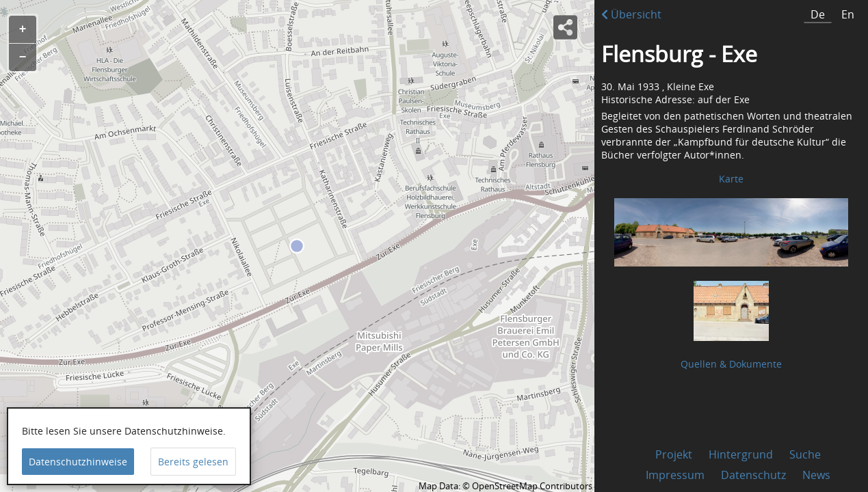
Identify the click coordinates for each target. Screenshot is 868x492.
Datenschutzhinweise (78, 462)
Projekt (674, 454)
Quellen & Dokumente (731, 364)
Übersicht (631, 14)
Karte (731, 179)
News (816, 475)
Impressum (675, 475)
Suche (805, 454)
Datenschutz (753, 475)
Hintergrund (741, 454)
